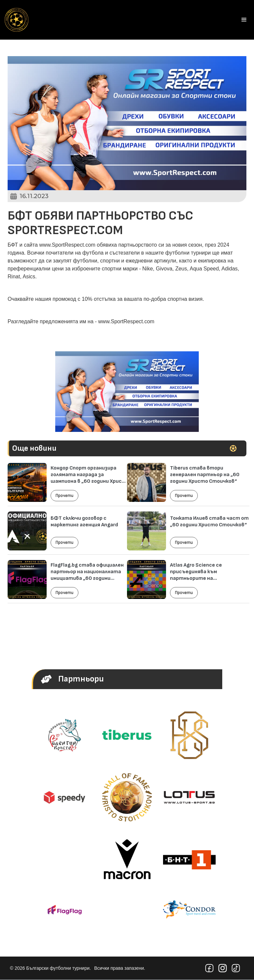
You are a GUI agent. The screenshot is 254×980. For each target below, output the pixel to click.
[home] (17, 20)
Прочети (64, 496)
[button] (244, 20)
